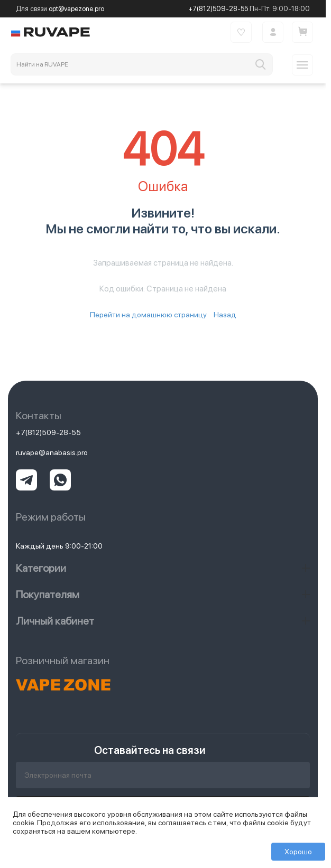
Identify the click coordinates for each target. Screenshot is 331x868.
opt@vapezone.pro (76, 9)
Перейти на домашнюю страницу (148, 315)
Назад (225, 315)
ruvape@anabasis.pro (52, 452)
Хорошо (298, 852)
